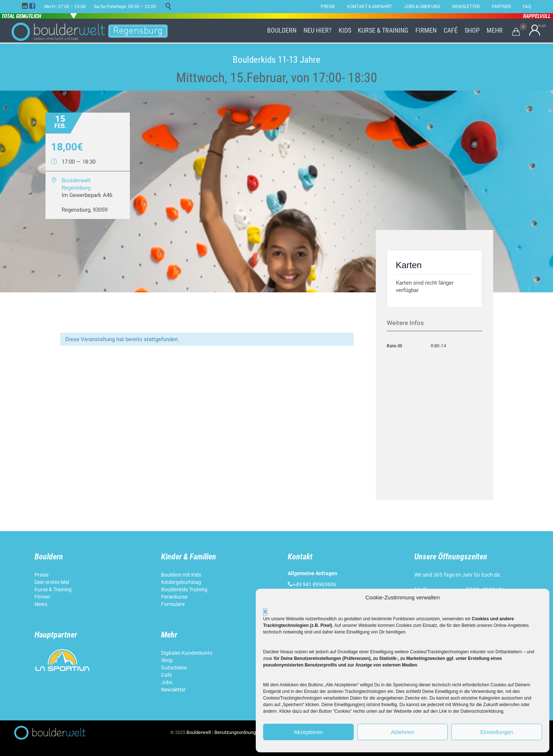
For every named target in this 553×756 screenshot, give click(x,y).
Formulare (173, 604)
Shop (167, 660)
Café (166, 675)
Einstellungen (497, 732)
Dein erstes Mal (52, 582)
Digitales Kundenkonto (187, 653)
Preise (41, 575)
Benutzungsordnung (235, 732)
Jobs (167, 682)
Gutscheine (174, 668)
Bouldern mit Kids (181, 575)
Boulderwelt (199, 732)
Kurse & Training (53, 589)
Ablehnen (402, 732)
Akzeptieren (308, 732)
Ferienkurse (174, 597)
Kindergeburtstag (182, 582)
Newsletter (174, 690)
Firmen (42, 597)
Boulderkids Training (184, 589)
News (41, 604)
